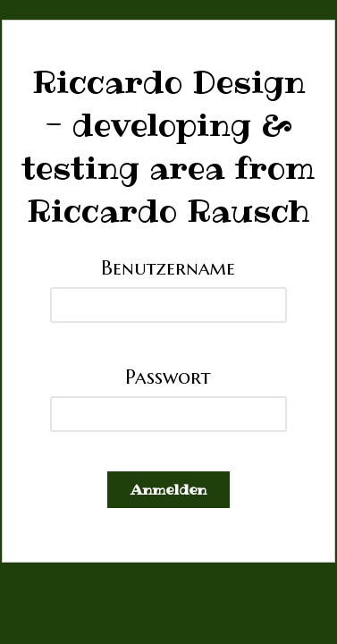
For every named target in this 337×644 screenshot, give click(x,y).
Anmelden (168, 489)
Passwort (168, 377)
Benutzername (168, 267)
